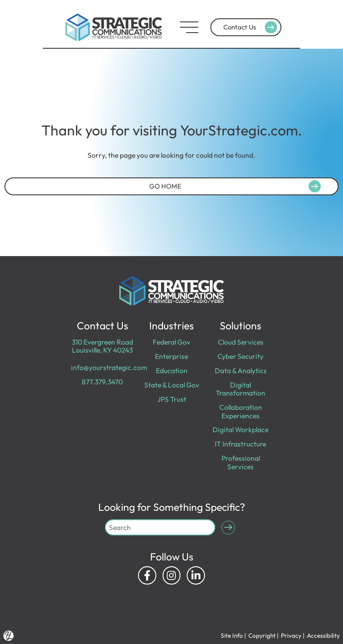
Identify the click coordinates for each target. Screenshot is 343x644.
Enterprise (171, 356)
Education (172, 370)
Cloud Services (241, 342)
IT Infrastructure (241, 444)
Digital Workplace (241, 429)
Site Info (232, 636)
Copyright (262, 636)
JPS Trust (172, 399)
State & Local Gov (172, 385)
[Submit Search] (228, 528)
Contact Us (251, 27)
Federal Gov (171, 342)
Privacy (291, 636)
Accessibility (323, 636)
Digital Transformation (241, 389)
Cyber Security (241, 356)
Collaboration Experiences (241, 411)
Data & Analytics (241, 370)
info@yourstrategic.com (109, 367)
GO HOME (236, 186)
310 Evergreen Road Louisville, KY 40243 (102, 346)
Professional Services (241, 462)
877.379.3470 (102, 382)
